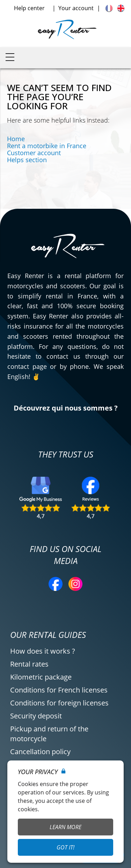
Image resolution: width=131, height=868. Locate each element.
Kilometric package (41, 677)
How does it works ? (43, 651)
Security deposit (36, 716)
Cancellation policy (40, 752)
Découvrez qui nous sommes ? (66, 408)
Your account (76, 8)
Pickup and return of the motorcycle (49, 734)
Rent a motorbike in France (47, 146)
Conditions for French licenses (59, 690)
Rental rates (29, 664)
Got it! (65, 847)
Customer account (34, 153)
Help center (29, 8)
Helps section (27, 160)
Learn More (65, 827)
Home (16, 139)
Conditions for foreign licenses (59, 703)
